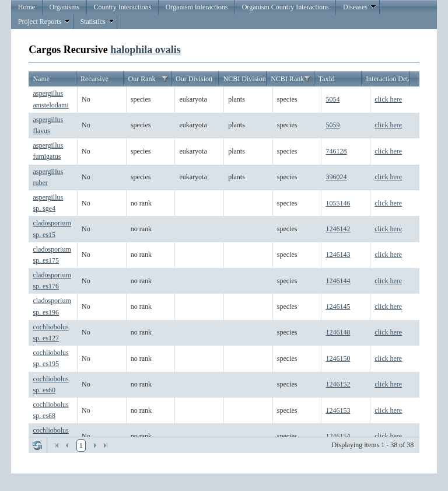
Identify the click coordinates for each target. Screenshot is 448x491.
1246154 (338, 436)
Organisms (64, 7)
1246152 (338, 384)
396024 (337, 177)
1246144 (338, 281)
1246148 (338, 332)
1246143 (338, 255)
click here (388, 99)
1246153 (338, 410)
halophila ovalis (146, 50)
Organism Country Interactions (286, 7)
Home (27, 7)
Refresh (37, 445)
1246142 (338, 229)
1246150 (338, 358)
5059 (333, 125)
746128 (337, 151)
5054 (333, 99)
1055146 (338, 203)
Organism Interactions (197, 7)
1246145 (338, 307)
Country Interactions (122, 7)
